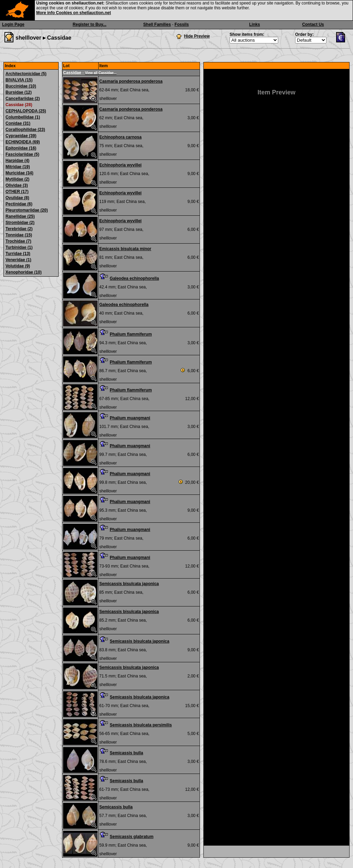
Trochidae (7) (18, 241)
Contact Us (313, 24)
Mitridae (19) (18, 167)
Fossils (181, 24)
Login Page (13, 24)
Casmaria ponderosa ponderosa (131, 81)
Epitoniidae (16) (21, 148)
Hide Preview (197, 36)
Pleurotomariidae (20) (27, 210)
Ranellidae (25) (20, 216)
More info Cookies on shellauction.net (74, 13)
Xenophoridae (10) (24, 272)
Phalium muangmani (130, 418)
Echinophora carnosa (120, 137)
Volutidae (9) (18, 266)
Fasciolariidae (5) (22, 154)
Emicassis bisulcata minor (125, 249)
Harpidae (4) (17, 161)
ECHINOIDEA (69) (23, 142)
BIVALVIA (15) (19, 80)
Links (255, 24)
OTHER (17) (17, 192)
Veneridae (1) (18, 260)
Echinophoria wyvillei (120, 165)
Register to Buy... (90, 24)
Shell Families (157, 24)
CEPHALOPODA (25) (26, 111)
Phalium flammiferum (131, 334)
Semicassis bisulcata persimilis (141, 725)
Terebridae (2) (19, 229)
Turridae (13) (18, 254)
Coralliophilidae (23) (25, 130)
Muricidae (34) (19, 173)
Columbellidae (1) (23, 117)
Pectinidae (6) (19, 204)
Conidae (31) (18, 123)
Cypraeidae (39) (21, 136)
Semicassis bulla (126, 753)
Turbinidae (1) (19, 247)
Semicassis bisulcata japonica (129, 584)
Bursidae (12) (19, 92)
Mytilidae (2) (17, 179)
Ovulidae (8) (17, 198)
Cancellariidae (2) (23, 99)
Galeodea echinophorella (134, 278)
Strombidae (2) (20, 223)
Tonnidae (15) (19, 235)
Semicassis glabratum (132, 837)
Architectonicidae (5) (26, 74)
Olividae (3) (17, 185)
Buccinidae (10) (21, 86)
